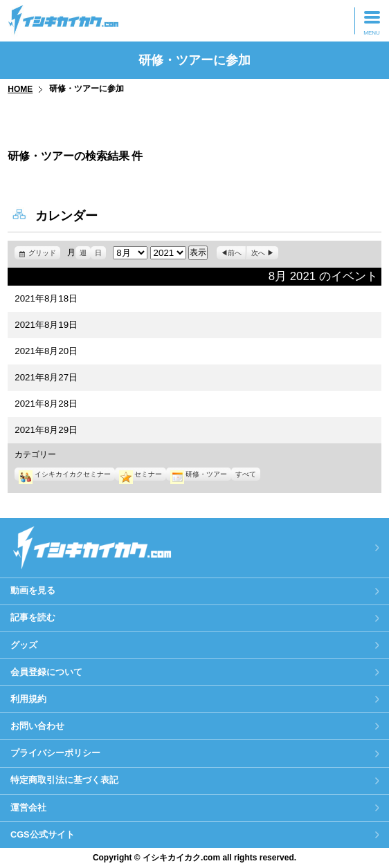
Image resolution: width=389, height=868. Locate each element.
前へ (235, 253)
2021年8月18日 (46, 298)
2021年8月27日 (46, 377)
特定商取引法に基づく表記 (64, 780)
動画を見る (33, 590)
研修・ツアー (199, 474)
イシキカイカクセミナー (64, 474)
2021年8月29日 (46, 430)
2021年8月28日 (46, 404)
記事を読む (33, 617)
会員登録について (46, 672)
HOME (20, 89)
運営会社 (28, 807)
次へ (258, 253)
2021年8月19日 (46, 325)
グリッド (44, 253)
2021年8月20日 (46, 351)
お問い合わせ (37, 726)
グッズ (24, 645)
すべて (246, 474)
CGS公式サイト (43, 834)
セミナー (141, 474)
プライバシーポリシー (55, 753)
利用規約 (28, 699)
